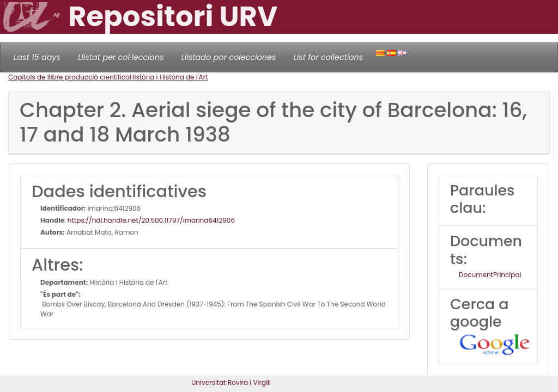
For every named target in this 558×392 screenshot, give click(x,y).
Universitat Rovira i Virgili (231, 382)
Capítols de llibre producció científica (69, 77)
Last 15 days (37, 57)
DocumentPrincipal (490, 275)
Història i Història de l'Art (169, 77)
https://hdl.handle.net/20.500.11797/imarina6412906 (151, 220)
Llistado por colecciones (229, 57)
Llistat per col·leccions (121, 57)
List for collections (328, 57)
